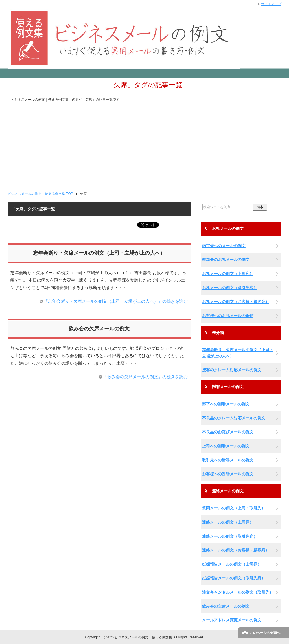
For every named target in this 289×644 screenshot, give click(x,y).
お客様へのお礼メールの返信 (228, 316)
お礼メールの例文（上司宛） (228, 274)
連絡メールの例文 (228, 491)
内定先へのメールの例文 (224, 246)
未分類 (218, 333)
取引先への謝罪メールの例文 (228, 460)
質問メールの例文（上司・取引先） (234, 508)
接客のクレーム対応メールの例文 (232, 370)
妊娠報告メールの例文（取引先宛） (234, 578)
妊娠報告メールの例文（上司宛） (232, 564)
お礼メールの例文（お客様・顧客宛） (236, 302)
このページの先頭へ (265, 633)
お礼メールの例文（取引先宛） (230, 288)
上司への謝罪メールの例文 (226, 446)
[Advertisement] (144, 144)
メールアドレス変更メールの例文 (232, 620)
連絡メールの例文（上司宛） (228, 522)
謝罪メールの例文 (228, 387)
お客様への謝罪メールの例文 (228, 474)
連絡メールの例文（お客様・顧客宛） (236, 550)
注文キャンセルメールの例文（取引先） (238, 592)
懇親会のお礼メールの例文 (226, 260)
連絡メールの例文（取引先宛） (230, 536)
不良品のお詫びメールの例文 (228, 432)
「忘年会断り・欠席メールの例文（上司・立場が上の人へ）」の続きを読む (116, 301)
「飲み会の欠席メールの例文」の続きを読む (145, 377)
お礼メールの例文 (228, 229)
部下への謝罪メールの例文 (226, 404)
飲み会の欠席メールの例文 (99, 329)
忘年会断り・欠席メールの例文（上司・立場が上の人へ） (99, 253)
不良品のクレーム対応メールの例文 (234, 418)
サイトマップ (271, 4)
